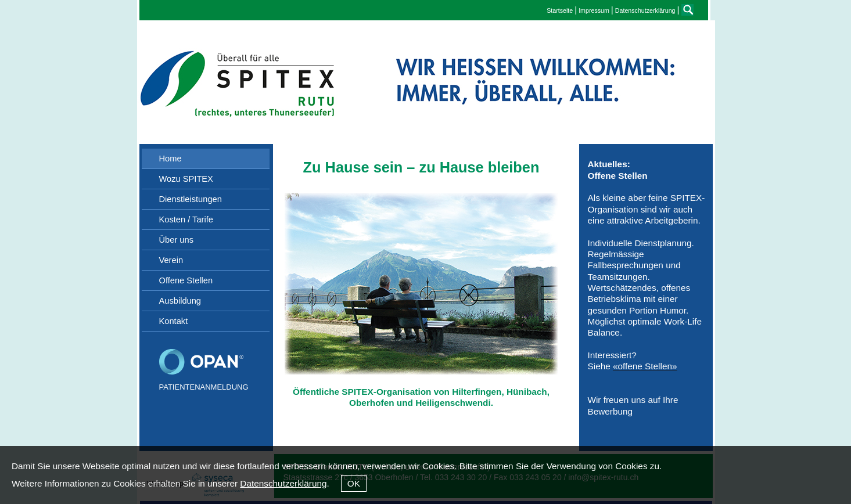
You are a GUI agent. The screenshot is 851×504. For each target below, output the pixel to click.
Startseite (560, 10)
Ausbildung (180, 301)
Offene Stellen (186, 280)
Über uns (176, 240)
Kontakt (174, 321)
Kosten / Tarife (186, 219)
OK (354, 483)
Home (170, 159)
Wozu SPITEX (186, 179)
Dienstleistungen (191, 199)
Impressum (594, 10)
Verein (171, 260)
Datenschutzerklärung (283, 483)
